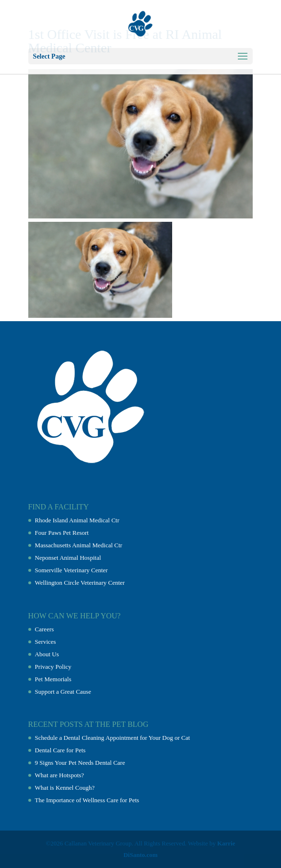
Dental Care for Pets (60, 750)
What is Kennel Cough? (65, 788)
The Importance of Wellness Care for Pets (87, 800)
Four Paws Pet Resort (62, 533)
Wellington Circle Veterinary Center (80, 583)
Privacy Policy (53, 667)
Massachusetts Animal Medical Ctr (79, 545)
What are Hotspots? (60, 775)
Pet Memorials (53, 679)
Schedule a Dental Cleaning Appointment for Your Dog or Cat (113, 738)
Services (46, 642)
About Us (47, 654)
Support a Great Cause (63, 692)
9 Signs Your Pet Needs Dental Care (80, 763)
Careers (45, 629)
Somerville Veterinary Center (71, 570)
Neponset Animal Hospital (68, 558)
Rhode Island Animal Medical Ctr (77, 520)
